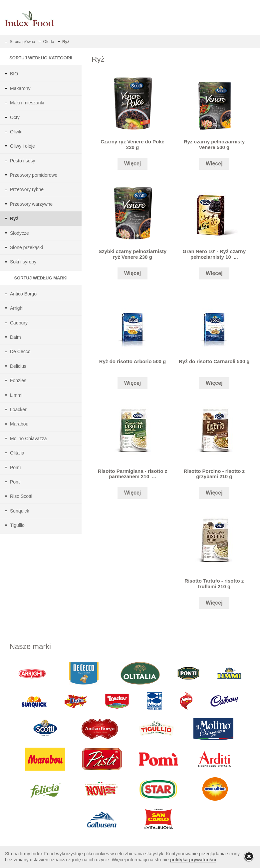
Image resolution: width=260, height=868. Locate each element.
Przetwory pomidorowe (34, 175)
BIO (14, 74)
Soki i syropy (23, 262)
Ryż (66, 42)
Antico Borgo (23, 294)
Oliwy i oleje (22, 146)
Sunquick (20, 511)
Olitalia (17, 453)
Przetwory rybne (27, 189)
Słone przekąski (26, 247)
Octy (15, 117)
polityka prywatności (193, 860)
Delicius (18, 366)
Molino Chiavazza (28, 439)
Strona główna (22, 42)
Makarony (20, 88)
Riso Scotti (21, 496)
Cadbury (19, 323)
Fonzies (18, 380)
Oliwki (16, 132)
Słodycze (19, 233)
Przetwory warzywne (31, 204)
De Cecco (20, 351)
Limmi (16, 395)
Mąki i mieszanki (27, 103)
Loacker (18, 409)
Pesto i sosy (22, 161)
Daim (15, 337)
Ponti (15, 482)
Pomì (15, 468)
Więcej (133, 164)
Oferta (49, 42)
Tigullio (17, 525)
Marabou (19, 424)
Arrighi (17, 308)
